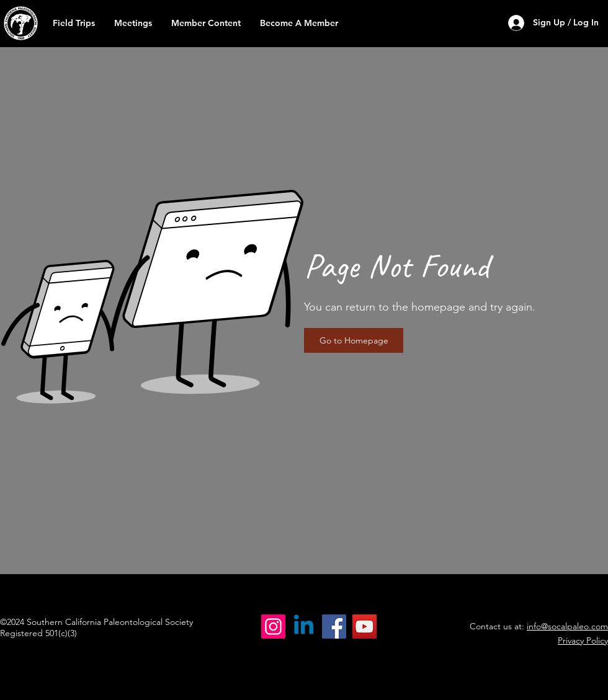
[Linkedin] (304, 627)
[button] (206, 23)
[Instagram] (273, 627)
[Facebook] (334, 627)
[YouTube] (364, 627)
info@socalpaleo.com (567, 626)
